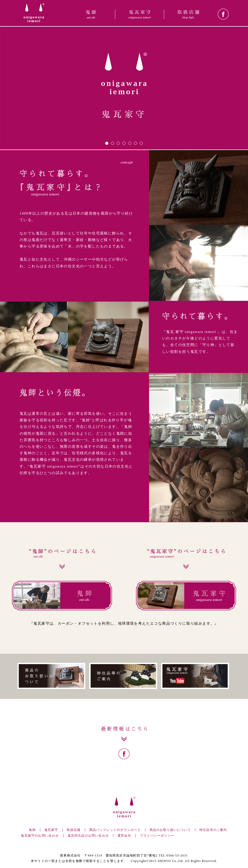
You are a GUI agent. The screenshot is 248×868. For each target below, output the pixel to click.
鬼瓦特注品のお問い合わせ (88, 836)
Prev (7, 137)
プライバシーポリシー (157, 836)
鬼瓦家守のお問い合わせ (40, 836)
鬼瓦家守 (51, 830)
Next (241, 137)
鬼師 (32, 830)
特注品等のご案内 (213, 830)
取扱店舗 (74, 830)
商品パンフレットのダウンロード (115, 830)
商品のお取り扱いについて (170, 830)
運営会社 (124, 836)
